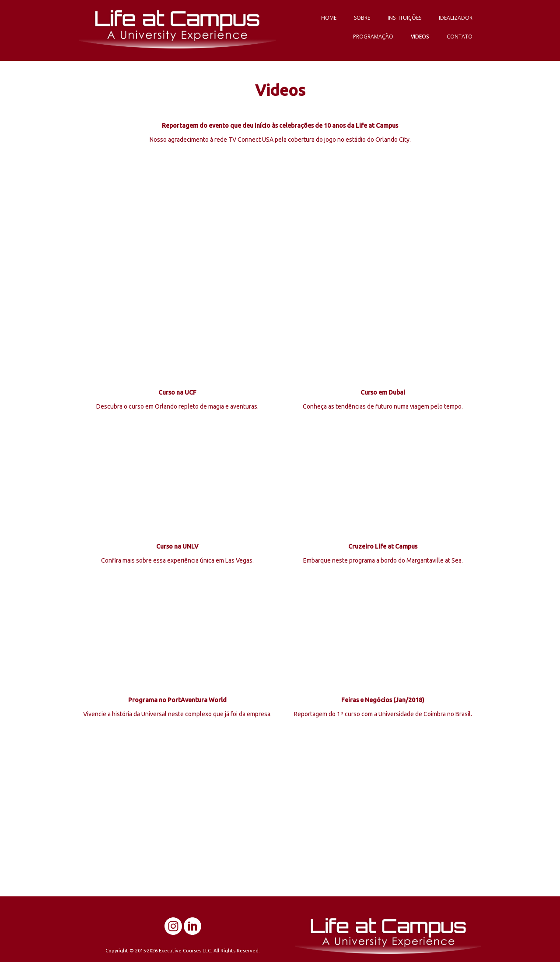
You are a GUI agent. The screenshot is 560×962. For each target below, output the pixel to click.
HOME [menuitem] (329, 18)
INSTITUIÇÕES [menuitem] (404, 18)
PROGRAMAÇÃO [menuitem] (373, 37)
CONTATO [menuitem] (460, 37)
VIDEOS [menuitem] (420, 37)
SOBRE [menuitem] (362, 18)
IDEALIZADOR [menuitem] (456, 18)
